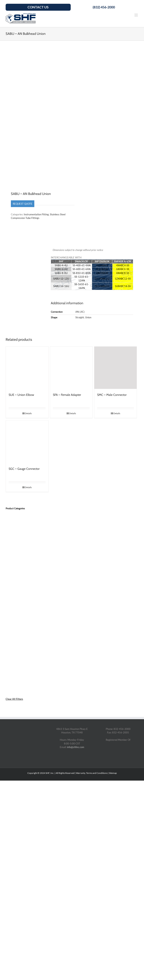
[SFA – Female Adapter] (71, 368)
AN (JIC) (80, 312)
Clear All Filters (14, 699)
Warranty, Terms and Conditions (92, 773)
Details (28, 413)
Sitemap (113, 773)
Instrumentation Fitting (36, 214)
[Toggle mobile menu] (136, 15)
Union (88, 317)
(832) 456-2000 (104, 7)
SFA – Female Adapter (67, 395)
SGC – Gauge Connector (24, 469)
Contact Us (38, 7)
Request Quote (23, 204)
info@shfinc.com (76, 747)
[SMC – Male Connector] (116, 368)
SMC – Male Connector (112, 395)
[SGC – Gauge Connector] (27, 442)
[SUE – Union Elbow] (27, 368)
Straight (80, 317)
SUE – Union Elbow (21, 395)
